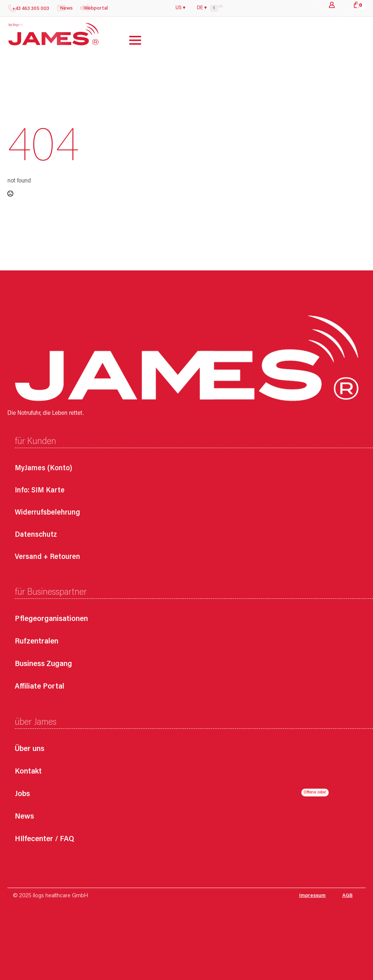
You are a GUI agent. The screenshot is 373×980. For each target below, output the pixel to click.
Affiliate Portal (40, 687)
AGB (348, 896)
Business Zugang (43, 664)
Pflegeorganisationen (51, 619)
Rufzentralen (37, 642)
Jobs (22, 794)
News (24, 817)
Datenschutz (36, 535)
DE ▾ (202, 8)
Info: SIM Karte (40, 491)
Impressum (312, 896)
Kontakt (28, 772)
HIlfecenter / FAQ (44, 839)
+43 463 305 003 (31, 9)
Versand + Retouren (47, 557)
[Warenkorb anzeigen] (357, 5)
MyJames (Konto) (44, 468)
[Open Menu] (130, 40)
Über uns (30, 749)
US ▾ (180, 8)
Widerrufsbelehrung (47, 513)
